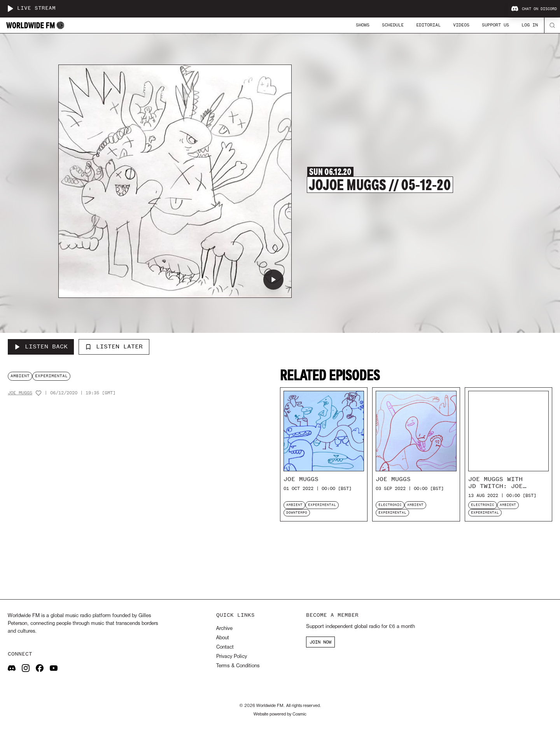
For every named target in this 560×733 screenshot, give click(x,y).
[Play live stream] (10, 9)
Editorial (428, 25)
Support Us (495, 25)
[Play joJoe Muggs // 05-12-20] (273, 280)
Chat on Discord (534, 9)
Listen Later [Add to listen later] (114, 346)
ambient (20, 376)
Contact (225, 647)
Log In (530, 25)
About (223, 638)
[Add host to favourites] (38, 393)
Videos (461, 25)
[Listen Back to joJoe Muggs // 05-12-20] (41, 347)
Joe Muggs (20, 393)
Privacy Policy (232, 657)
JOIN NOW (320, 642)
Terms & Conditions (238, 666)
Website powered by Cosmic (280, 714)
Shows (363, 25)
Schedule (393, 25)
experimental (51, 376)
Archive (224, 629)
